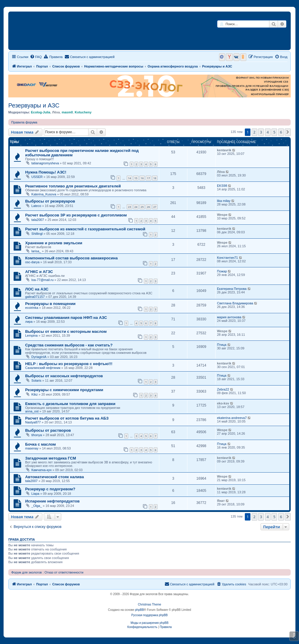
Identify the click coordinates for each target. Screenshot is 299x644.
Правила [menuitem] (53, 57)
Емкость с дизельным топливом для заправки (70, 404)
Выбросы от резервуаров (50, 201)
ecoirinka (32, 308)
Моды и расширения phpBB (149, 623)
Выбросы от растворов (48, 430)
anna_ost (32, 411)
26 (148, 207)
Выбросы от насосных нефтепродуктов (64, 376)
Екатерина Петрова (232, 289)
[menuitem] (36, 57)
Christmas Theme (150, 604)
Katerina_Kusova (44, 194)
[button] (288, 132)
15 (136, 178)
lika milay (224, 201)
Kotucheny (83, 112)
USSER (37, 177)
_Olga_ (37, 506)
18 (155, 178)
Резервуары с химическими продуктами (64, 390)
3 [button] (261, 132)
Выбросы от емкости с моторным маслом (66, 331)
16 (142, 178)
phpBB (139, 610)
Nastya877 (33, 422)
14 (129, 178)
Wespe (222, 215)
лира (29, 322)
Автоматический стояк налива (54, 477)
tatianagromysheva (45, 163)
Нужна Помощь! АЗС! (46, 172)
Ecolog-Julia (40, 112)
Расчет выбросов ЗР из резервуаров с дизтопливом (76, 215)
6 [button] (281, 132)
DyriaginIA (39, 357)
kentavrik (224, 150)
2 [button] (254, 132)
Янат (221, 501)
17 (148, 178)
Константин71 (228, 258)
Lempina (31, 335)
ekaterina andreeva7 (232, 418)
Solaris (36, 380)
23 (129, 207)
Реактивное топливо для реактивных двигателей (73, 186)
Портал (42, 66)
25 (142, 207)
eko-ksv (223, 403)
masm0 (67, 112)
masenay (32, 448)
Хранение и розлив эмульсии (54, 243)
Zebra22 (223, 389)
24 (136, 207)
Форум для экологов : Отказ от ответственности (47, 572)
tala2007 (38, 220)
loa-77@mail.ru (42, 280)
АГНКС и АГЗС (39, 272)
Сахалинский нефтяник (43, 368)
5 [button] (274, 132)
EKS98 (222, 186)
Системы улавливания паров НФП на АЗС (66, 318)
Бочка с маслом (41, 444)
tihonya (37, 435)
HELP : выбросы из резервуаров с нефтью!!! (69, 364)
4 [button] (268, 132)
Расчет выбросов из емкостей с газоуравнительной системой (85, 229)
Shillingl (37, 234)
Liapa (35, 494)
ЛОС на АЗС (37, 289)
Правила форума (24, 122)
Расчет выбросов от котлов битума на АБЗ (67, 418)
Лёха (56, 112)
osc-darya (32, 262)
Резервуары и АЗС (34, 105)
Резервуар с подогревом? (50, 489)
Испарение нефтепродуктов (52, 501)
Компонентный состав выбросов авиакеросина (71, 258)
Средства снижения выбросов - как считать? (69, 345)
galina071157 (35, 297)
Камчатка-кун (41, 470)
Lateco (36, 206)
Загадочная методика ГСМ (51, 458)
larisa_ (36, 251)
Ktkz (34, 394)
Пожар (222, 271)
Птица (222, 345)
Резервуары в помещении (50, 304)
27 (155, 207)
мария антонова (229, 317)
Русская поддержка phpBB (149, 615)
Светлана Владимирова (235, 303)
